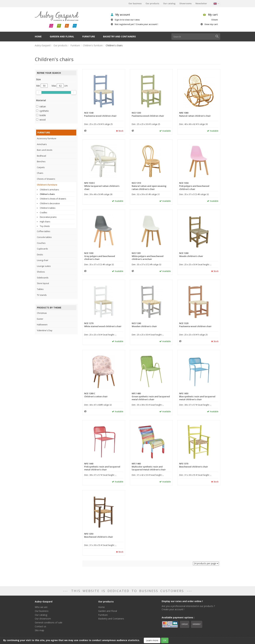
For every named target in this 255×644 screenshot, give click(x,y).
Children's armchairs (49, 190)
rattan (43, 106)
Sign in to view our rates (127, 20)
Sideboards (43, 278)
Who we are (41, 607)
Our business (135, 3)
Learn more (152, 640)
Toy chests (45, 226)
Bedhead (41, 156)
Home (38, 36)
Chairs (40, 173)
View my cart (211, 24)
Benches (41, 161)
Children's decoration (50, 203)
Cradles (43, 213)
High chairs (45, 222)
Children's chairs (47, 194)
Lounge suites (44, 266)
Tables (40, 289)
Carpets (41, 167)
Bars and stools (45, 150)
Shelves (41, 272)
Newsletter (201, 3)
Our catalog (169, 3)
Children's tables (48, 208)
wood (43, 120)
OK (165, 640)
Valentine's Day (45, 330)
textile (43, 115)
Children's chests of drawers (53, 199)
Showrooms (185, 3)
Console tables (44, 237)
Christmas (42, 313)
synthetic (44, 111)
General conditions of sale (49, 622)
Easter (40, 319)
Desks (40, 255)
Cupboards (42, 249)
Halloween (42, 325)
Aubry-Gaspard (43, 45)
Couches (41, 243)
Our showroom (43, 619)
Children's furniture (93, 45)
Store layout (43, 283)
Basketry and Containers (119, 36)
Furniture (89, 36)
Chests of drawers (46, 179)
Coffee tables (44, 231)
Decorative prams (48, 217)
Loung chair (43, 260)
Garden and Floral (62, 36)
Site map (39, 630)
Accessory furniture (47, 138)
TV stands (42, 295)
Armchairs (42, 144)
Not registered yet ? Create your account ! (136, 24)
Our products (152, 3)
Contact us (40, 626)
